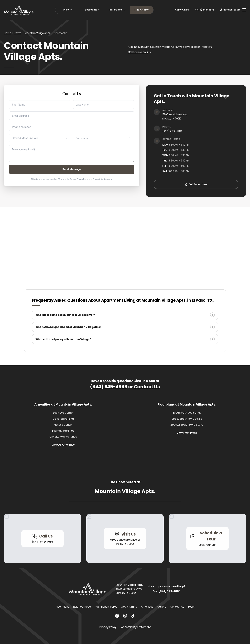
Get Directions (196, 184)
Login (191, 607)
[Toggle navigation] (244, 10)
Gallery (162, 607)
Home (8, 33)
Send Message (72, 169)
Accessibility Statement (136, 627)
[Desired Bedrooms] (104, 138)
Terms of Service (100, 179)
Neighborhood (82, 607)
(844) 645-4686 (172, 131)
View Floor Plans (187, 433)
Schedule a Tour (140, 52)
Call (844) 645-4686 (167, 591)
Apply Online (182, 10)
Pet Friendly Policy (106, 607)
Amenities (147, 607)
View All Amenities (63, 445)
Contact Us (147, 387)
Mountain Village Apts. (38, 33)
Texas (18, 33)
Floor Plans (62, 607)
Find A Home (141, 10)
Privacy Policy (83, 179)
